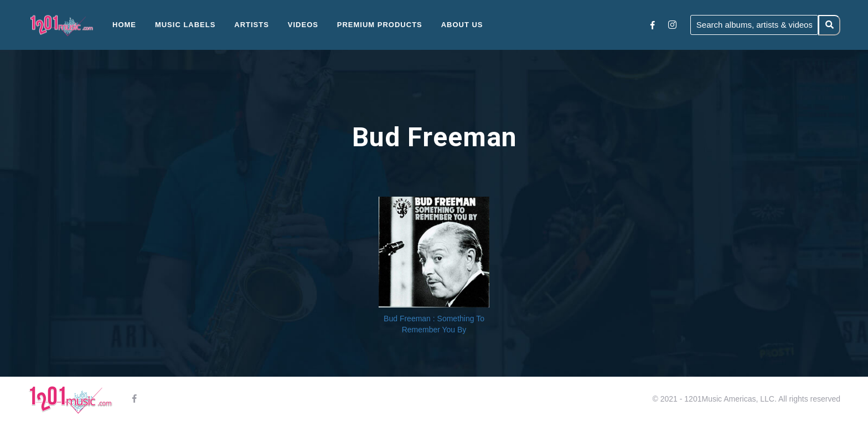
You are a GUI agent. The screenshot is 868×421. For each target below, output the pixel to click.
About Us (462, 25)
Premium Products (380, 25)
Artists (252, 25)
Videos (303, 25)
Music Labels (185, 25)
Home (124, 25)
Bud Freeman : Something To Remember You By (434, 324)
